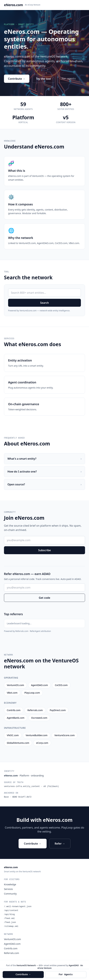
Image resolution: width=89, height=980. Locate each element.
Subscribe (45, 550)
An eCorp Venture (33, 5)
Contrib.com (11, 948)
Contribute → (17, 79)
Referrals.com (12, 953)
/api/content (11, 911)
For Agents (66, 975)
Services (8, 889)
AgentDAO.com (12, 944)
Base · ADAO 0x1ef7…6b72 (18, 797)
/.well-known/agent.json (18, 907)
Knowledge (10, 884)
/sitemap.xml (11, 926)
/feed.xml (9, 918)
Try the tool (44, 79)
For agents (69, 79)
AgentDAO (74, 965)
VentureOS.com (12, 939)
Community (10, 894)
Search (44, 303)
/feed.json (10, 922)
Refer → (60, 844)
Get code (44, 598)
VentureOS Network (26, 965)
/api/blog (9, 915)
